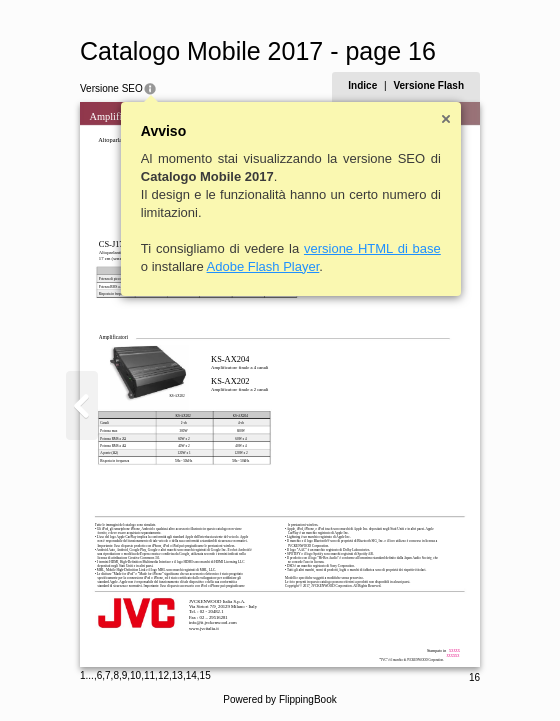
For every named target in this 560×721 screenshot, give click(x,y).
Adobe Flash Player (263, 266)
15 (205, 675)
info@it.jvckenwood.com (213, 622)
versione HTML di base (372, 248)
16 (474, 677)
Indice (362, 85)
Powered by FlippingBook (279, 699)
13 (177, 675)
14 (191, 675)
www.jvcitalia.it (204, 628)
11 (149, 675)
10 (135, 675)
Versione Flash (428, 85)
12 (163, 675)
